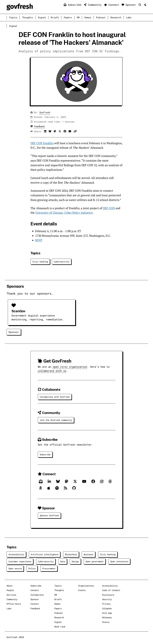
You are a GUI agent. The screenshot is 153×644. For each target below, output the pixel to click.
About (10, 586)
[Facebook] (93, 482)
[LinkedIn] (49, 482)
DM (78, 17)
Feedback (39, 126)
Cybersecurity (62, 262)
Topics (13, 17)
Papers (68, 17)
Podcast (101, 17)
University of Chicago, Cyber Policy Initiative (64, 213)
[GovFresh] (20, 7)
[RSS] (66, 489)
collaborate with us (52, 371)
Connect (112, 5)
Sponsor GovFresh (49, 515)
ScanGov (18, 311)
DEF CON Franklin (42, 143)
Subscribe (73, 5)
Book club (60, 627)
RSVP (39, 240)
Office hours (14, 604)
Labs (129, 17)
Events (82, 590)
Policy (32, 568)
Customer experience (20, 561)
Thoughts (27, 17)
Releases (107, 617)
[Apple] (49, 489)
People (10, 590)
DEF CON (109, 208)
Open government (95, 561)
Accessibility (16, 554)
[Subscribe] (41, 482)
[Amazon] (41, 489)
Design (75, 561)
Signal (42, 17)
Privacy (106, 604)
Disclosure (108, 595)
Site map (107, 613)
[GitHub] (74, 489)
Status (106, 622)
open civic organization (70, 367)
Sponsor (130, 5)
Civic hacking (40, 262)
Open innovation (119, 561)
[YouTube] (84, 482)
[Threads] (110, 482)
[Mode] (145, 5)
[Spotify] (57, 489)
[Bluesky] (58, 482)
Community (93, 5)
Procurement (49, 568)
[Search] (141, 5)
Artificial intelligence (45, 554)
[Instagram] (102, 482)
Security (107, 599)
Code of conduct (111, 590)
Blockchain (71, 554)
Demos (88, 17)
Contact (35, 604)
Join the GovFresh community (56, 420)
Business (88, 554)
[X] (75, 482)
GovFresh (45, 112)
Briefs (55, 17)
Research (116, 17)
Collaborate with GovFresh (55, 397)
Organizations (86, 586)
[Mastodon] (67, 482)
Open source (15, 568)
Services (11, 595)
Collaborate (37, 595)
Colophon (107, 608)
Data (63, 561)
